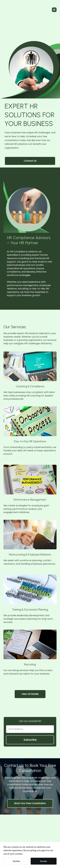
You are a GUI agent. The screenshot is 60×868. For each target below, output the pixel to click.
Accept (44, 861)
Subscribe (30, 740)
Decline (16, 861)
